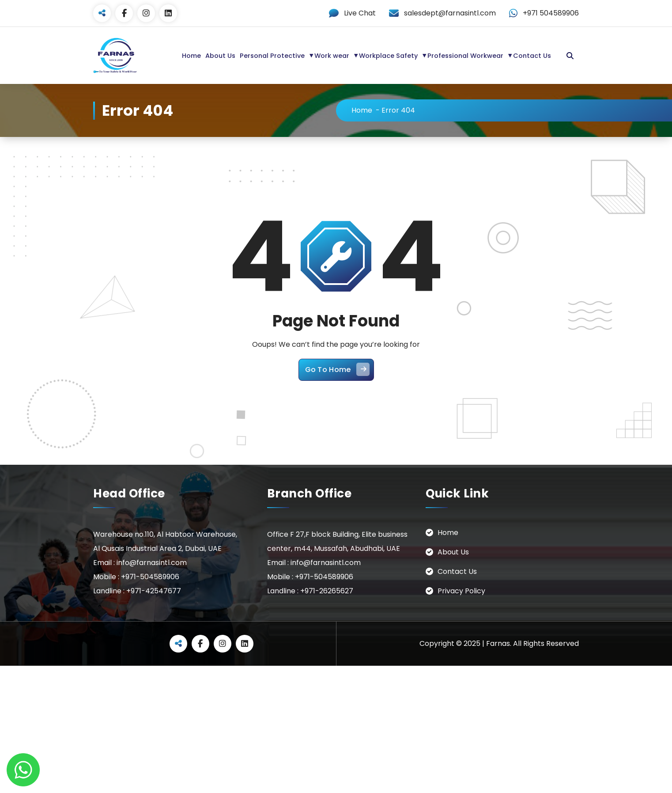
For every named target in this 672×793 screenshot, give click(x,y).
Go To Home (337, 369)
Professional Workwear (465, 56)
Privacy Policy (461, 591)
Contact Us (532, 56)
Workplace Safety (388, 56)
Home (191, 56)
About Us (220, 56)
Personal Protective (272, 56)
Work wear (332, 56)
